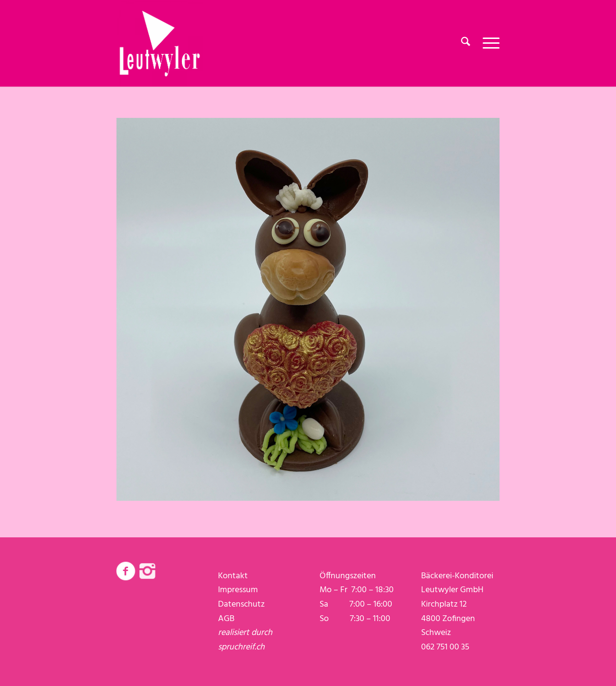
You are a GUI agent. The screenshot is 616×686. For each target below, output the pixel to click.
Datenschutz (241, 604)
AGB (226, 619)
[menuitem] (466, 43)
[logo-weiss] (160, 43)
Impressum (238, 590)
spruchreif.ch (241, 647)
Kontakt (233, 576)
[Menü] (488, 43)
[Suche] (466, 43)
